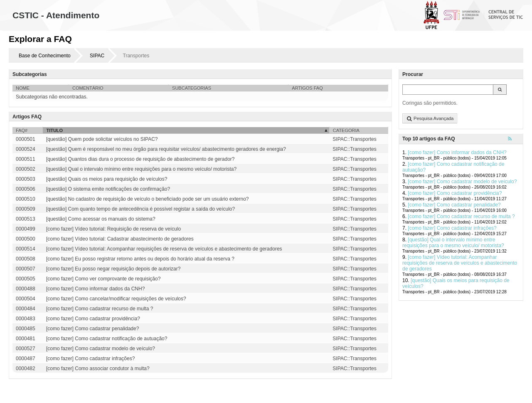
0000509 (26, 209)
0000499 (26, 229)
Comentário (88, 88)
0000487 (26, 359)
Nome (23, 88)
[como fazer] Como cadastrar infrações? (452, 228)
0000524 (26, 149)
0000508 (26, 259)
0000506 (26, 189)
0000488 (26, 289)
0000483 (26, 319)
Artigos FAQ (307, 88)
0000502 (26, 169)
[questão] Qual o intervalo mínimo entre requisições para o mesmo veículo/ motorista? (453, 243)
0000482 (26, 369)
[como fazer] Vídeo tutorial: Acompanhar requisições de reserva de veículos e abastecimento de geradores (460, 263)
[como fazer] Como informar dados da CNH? (457, 152)
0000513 (26, 219)
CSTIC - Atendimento (56, 15)
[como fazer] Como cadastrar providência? (455, 193)
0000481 (26, 339)
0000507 (26, 269)
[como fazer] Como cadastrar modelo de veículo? (462, 182)
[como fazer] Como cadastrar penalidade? (454, 205)
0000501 (26, 139)
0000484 (26, 309)
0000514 (26, 249)
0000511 (26, 159)
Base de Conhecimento (45, 56)
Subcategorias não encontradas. (52, 97)
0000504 (26, 299)
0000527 (26, 349)
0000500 (26, 239)
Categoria (346, 130)
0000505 (26, 279)
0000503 (26, 179)
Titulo (54, 130)
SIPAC (97, 56)
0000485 (26, 329)
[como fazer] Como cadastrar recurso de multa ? (461, 216)
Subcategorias (192, 88)
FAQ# (22, 130)
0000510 (26, 199)
